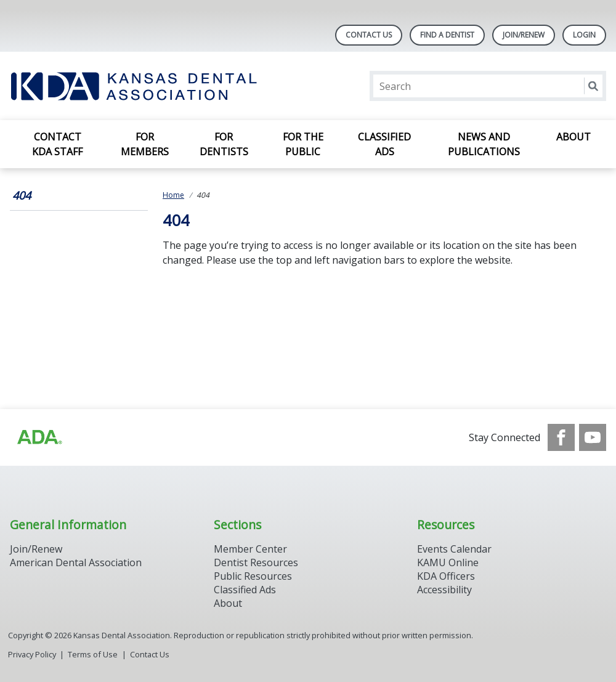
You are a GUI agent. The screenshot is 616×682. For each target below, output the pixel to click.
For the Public (303, 144)
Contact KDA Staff (57, 144)
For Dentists (224, 144)
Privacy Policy (32, 654)
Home (173, 195)
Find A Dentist (447, 35)
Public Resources (253, 576)
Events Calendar (454, 549)
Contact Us (369, 35)
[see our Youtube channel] (593, 437)
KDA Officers (446, 576)
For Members (145, 144)
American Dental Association (76, 562)
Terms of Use (93, 654)
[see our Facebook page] (561, 437)
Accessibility (444, 590)
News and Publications (484, 144)
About (573, 137)
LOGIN (584, 35)
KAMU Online (448, 562)
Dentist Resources (256, 562)
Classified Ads (384, 144)
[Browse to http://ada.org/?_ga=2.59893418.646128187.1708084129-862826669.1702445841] (39, 437)
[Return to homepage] (169, 86)
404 (22, 195)
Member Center (250, 549)
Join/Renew (524, 35)
